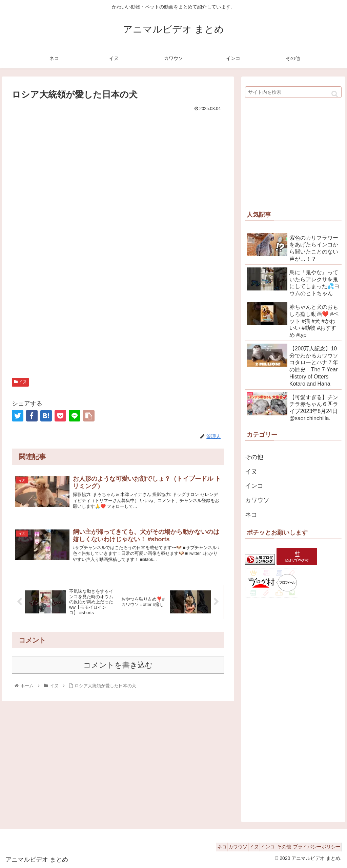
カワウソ (257, 500)
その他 (254, 457)
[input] (293, 92)
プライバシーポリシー (314, 847)
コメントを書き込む (118, 672)
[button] (335, 94)
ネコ (251, 515)
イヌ (20, 382)
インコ (254, 486)
